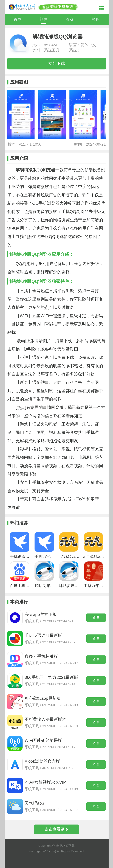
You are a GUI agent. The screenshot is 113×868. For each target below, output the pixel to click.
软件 (44, 19)
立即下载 (57, 63)
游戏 (69, 19)
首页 (17, 19)
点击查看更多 (57, 829)
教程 (96, 19)
